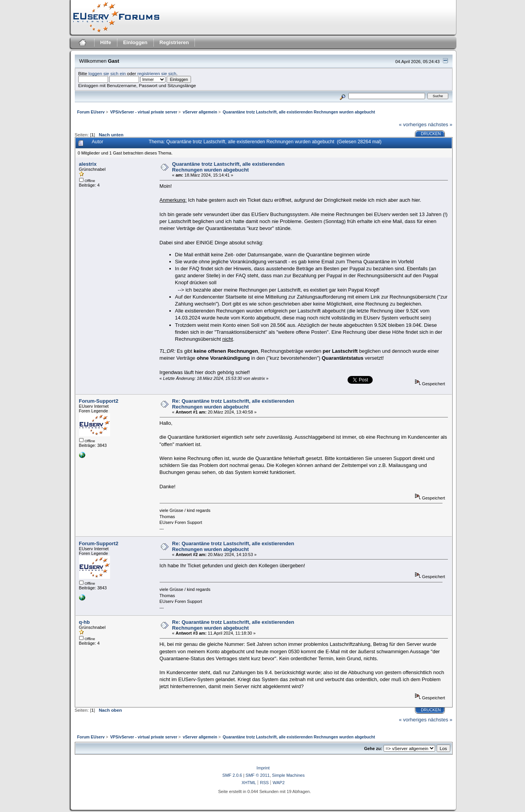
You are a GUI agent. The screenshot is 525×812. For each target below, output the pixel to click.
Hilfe (106, 42)
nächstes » (440, 124)
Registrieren (174, 42)
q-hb (84, 622)
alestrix (88, 164)
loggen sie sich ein (107, 73)
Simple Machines (288, 775)
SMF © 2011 (258, 775)
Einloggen (135, 42)
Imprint (263, 768)
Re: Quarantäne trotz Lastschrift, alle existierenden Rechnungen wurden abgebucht (233, 404)
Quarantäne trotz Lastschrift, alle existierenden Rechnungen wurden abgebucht (228, 167)
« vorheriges (413, 124)
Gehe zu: (373, 748)
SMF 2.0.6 (232, 775)
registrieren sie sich (157, 73)
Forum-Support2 (99, 401)
